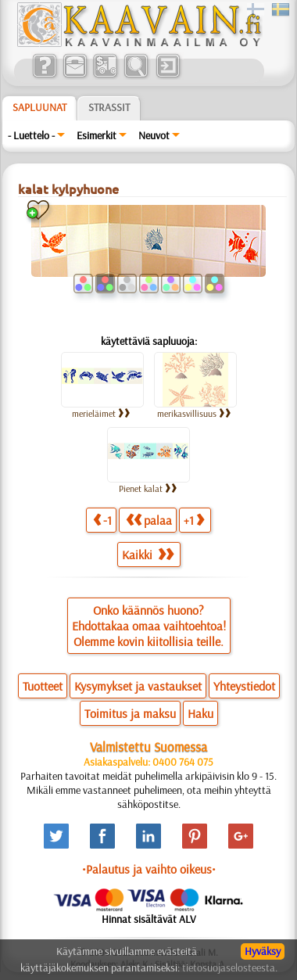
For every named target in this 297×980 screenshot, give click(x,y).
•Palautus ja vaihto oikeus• (149, 869)
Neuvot (154, 135)
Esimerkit (97, 135)
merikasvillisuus (194, 413)
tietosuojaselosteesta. (230, 967)
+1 (194, 520)
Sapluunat (39, 107)
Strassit (109, 107)
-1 (102, 520)
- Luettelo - (31, 135)
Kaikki (148, 555)
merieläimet (101, 413)
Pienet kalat (148, 488)
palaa (149, 520)
